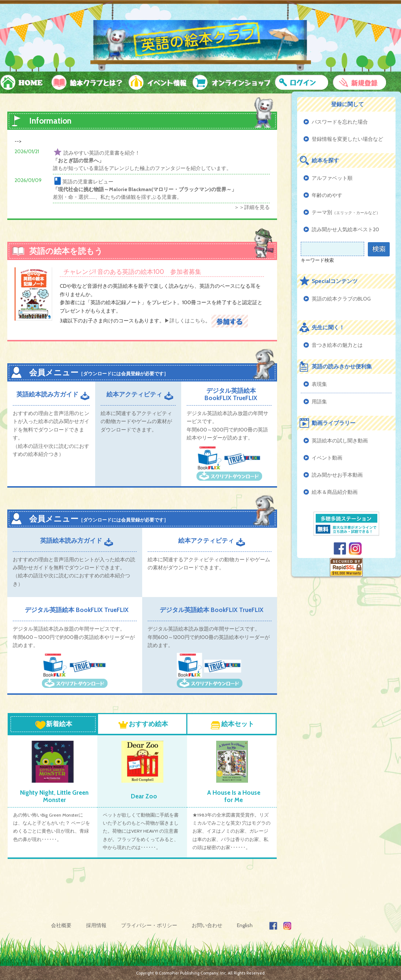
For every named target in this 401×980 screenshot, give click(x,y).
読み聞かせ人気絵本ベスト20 (345, 229)
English (245, 925)
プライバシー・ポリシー (149, 925)
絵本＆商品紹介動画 (335, 492)
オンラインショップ (229, 82)
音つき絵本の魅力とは (337, 345)
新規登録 (359, 82)
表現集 (319, 384)
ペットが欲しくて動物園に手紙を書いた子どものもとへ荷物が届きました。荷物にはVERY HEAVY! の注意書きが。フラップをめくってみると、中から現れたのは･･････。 (141, 831)
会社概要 (61, 925)
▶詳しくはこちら (185, 321)
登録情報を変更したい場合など (347, 139)
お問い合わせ (207, 925)
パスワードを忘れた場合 (340, 122)
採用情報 (96, 925)
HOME (24, 82)
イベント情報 (156, 82)
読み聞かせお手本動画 (337, 475)
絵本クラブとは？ (86, 82)
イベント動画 (327, 458)
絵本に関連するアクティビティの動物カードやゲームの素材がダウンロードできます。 (136, 421)
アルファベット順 (332, 178)
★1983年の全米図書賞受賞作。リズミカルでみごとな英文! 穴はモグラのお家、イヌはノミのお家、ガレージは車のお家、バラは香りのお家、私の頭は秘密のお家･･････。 (231, 831)
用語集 (319, 402)
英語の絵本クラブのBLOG (341, 299)
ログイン (301, 82)
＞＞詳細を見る (252, 207)
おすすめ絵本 (143, 725)
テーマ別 (346, 212)
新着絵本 (54, 725)
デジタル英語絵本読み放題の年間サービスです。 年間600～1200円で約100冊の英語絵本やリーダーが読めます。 (74, 637)
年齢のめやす (327, 195)
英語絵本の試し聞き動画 (340, 441)
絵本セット (232, 725)
